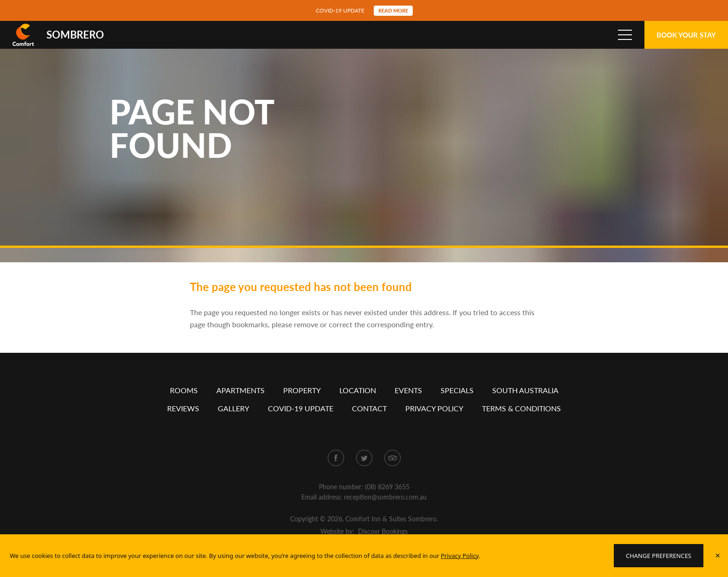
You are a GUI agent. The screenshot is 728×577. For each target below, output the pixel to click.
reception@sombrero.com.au (385, 511)
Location (358, 404)
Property (302, 404)
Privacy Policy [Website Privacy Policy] (460, 556)
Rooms (184, 404)
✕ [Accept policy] (718, 555)
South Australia (525, 404)
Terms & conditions (521, 422)
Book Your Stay (686, 35)
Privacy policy (434, 422)
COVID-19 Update (301, 422)
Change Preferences (659, 556)
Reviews (183, 422)
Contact (369, 422)
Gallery (234, 422)
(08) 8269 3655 (387, 501)
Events (408, 404)
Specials (457, 404)
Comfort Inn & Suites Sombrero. (392, 533)
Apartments (240, 404)
